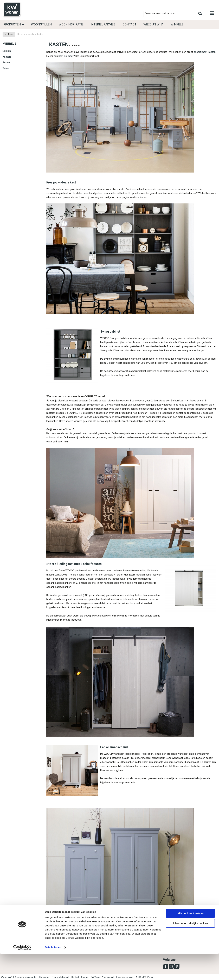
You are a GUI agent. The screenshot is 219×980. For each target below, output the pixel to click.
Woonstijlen (41, 24)
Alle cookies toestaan (190, 939)
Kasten (7, 57)
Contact (129, 24)
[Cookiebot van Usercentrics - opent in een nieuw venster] (22, 973)
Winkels (177, 24)
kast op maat (66, 56)
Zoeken (200, 13)
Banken (7, 51)
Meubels (9, 44)
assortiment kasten (205, 52)
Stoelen (7, 63)
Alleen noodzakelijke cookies (190, 949)
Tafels (6, 68)
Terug (11, 34)
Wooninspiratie (71, 24)
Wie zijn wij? (153, 24)
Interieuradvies (103, 24)
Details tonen (53, 973)
